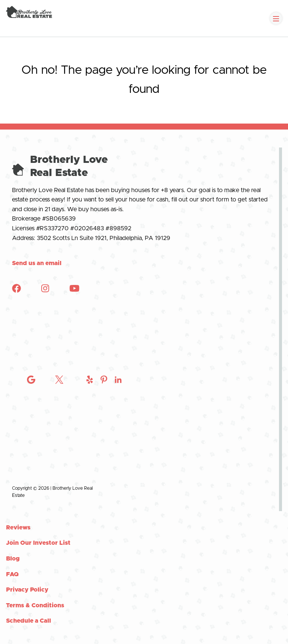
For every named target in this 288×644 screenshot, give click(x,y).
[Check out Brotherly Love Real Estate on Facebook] (16, 291)
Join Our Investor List (38, 543)
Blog (13, 559)
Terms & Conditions (35, 605)
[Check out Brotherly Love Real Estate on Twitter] (59, 474)
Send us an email (37, 263)
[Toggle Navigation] (276, 18)
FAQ (12, 574)
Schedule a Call (28, 621)
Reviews (18, 528)
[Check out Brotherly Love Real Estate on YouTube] (74, 291)
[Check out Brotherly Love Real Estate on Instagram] (31, 474)
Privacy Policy (27, 590)
